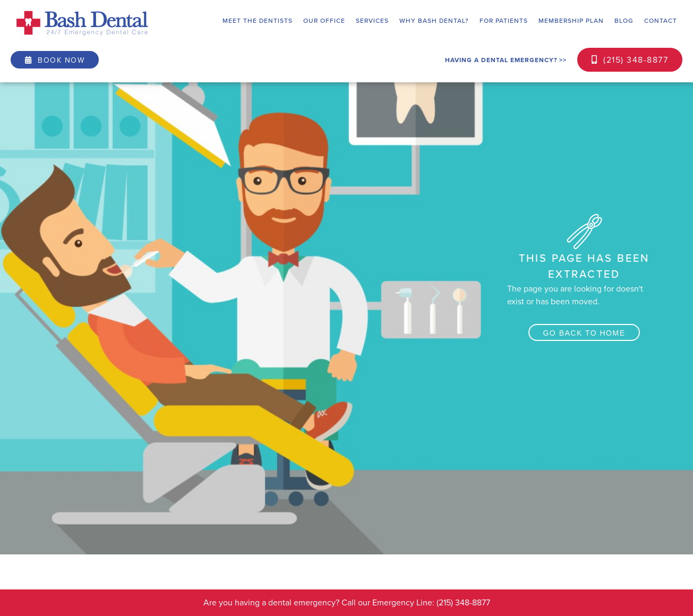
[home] (82, 23)
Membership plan (571, 21)
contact (661, 21)
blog (624, 21)
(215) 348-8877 (630, 60)
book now (55, 60)
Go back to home (584, 333)
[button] (258, 21)
